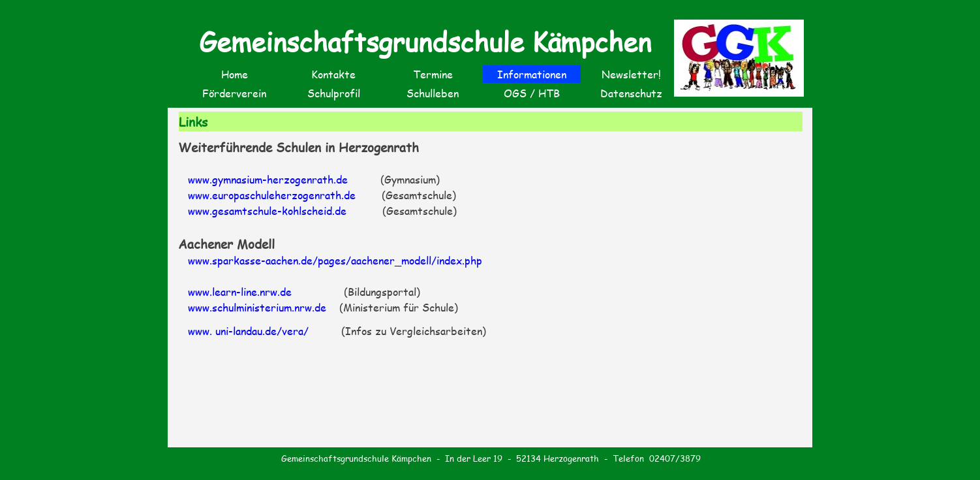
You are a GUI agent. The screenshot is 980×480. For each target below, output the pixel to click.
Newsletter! (631, 74)
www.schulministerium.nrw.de (259, 307)
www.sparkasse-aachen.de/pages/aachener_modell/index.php (335, 260)
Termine (433, 74)
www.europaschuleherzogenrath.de (272, 195)
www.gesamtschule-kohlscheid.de (267, 211)
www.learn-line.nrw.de (240, 292)
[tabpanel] (491, 238)
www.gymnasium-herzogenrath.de (268, 179)
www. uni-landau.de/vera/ (248, 331)
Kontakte (333, 74)
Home (235, 74)
